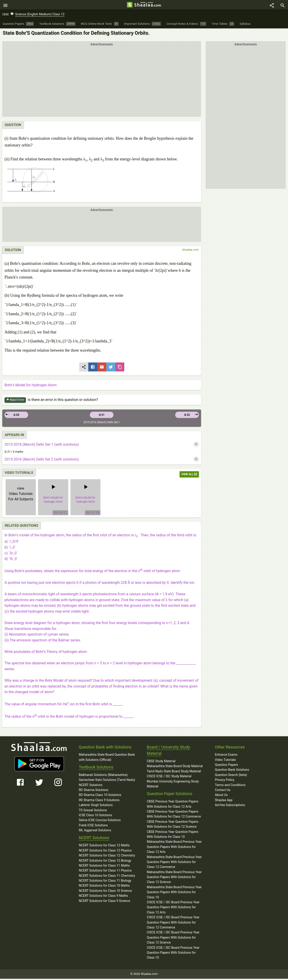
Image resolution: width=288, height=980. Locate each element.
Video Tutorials (225, 761)
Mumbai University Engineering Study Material (173, 785)
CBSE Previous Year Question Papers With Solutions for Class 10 (173, 835)
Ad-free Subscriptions (230, 806)
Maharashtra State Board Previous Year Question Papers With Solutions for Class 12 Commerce (174, 863)
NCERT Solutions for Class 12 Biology (105, 862)
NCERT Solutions (91, 786)
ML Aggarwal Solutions (95, 832)
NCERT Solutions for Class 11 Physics (105, 872)
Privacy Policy (225, 781)
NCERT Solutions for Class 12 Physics (105, 852)
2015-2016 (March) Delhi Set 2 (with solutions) (42, 461)
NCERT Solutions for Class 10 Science (105, 892)
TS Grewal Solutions (93, 811)
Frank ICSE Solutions (93, 827)
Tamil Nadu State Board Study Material (174, 773)
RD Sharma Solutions (94, 791)
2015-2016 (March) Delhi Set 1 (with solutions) (42, 446)
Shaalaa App (224, 801)
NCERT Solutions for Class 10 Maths (104, 887)
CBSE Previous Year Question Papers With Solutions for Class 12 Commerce (174, 815)
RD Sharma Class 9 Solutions (99, 801)
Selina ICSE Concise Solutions (100, 821)
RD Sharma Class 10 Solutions (100, 796)
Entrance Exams (226, 756)
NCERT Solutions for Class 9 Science (104, 902)
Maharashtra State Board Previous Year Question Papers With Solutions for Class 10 (174, 893)
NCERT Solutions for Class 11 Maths (104, 867)
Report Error (15, 401)
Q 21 (102, 416)
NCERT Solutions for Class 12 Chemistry (107, 857)
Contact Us (223, 791)
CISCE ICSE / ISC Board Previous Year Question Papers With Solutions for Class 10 (173, 954)
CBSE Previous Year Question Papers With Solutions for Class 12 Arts (173, 805)
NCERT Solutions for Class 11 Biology (105, 882)
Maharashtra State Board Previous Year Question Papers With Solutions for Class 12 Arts (174, 848)
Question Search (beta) (231, 776)
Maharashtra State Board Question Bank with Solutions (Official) (107, 758)
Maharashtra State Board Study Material (175, 767)
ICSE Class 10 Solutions (95, 816)
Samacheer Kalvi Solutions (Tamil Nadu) (107, 781)
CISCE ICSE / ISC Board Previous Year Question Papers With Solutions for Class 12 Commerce (173, 924)
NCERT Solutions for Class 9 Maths (103, 897)
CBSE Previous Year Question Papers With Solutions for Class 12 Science (173, 825)
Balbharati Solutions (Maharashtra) (103, 776)
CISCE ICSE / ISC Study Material (169, 778)
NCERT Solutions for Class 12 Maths (104, 847)
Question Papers (226, 766)
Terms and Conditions (230, 786)
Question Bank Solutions (232, 771)
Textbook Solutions (96, 768)
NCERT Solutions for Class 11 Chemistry (107, 877)
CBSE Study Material (161, 762)
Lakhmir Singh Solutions (96, 806)
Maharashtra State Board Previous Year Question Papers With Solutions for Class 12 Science (174, 878)
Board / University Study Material (168, 751)
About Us (221, 796)
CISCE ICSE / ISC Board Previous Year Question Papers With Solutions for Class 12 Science (173, 939)
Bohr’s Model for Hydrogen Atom (31, 386)
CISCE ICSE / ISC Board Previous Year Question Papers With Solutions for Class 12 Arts (173, 909)
